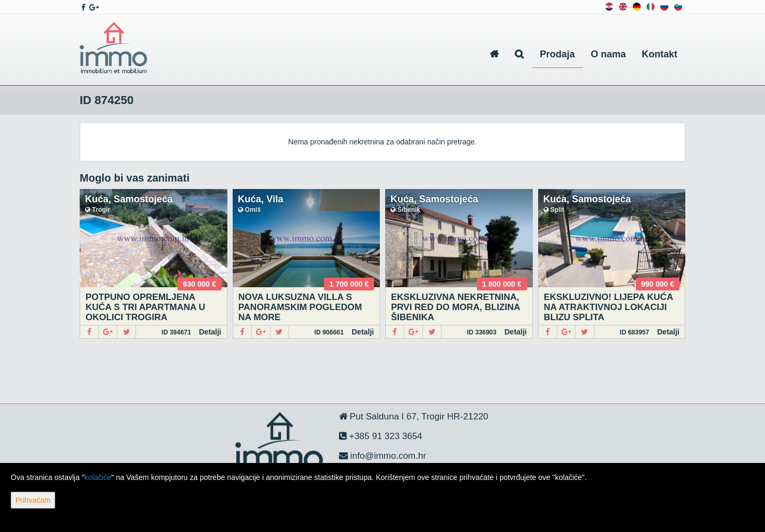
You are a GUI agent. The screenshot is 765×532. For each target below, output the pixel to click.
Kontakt (660, 54)
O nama (608, 54)
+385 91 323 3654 (385, 436)
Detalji (210, 332)
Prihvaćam (33, 500)
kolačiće (98, 477)
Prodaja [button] (557, 54)
